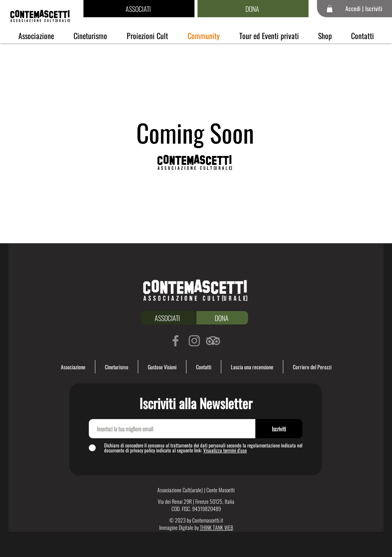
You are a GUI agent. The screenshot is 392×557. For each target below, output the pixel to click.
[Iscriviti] (279, 429)
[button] (330, 9)
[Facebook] (176, 341)
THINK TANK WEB (216, 527)
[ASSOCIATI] (139, 9)
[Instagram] (194, 341)
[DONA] (253, 9)
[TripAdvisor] (213, 341)
